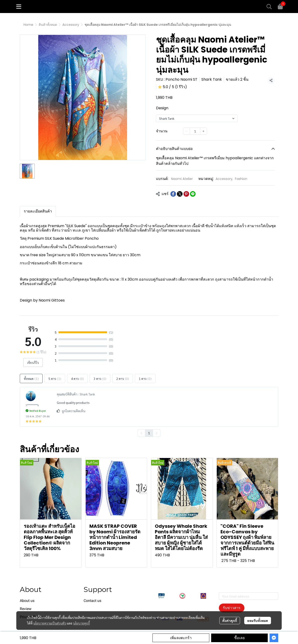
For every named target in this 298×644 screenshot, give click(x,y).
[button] (269, 7)
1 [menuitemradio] (149, 433)
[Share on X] (180, 194)
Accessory (71, 25)
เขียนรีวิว (33, 362)
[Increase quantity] (203, 131)
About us (27, 601)
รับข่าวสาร (232, 608)
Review (26, 609)
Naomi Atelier (182, 179)
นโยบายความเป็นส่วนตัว (50, 623)
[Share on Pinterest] (186, 194)
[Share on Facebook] (173, 194)
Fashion (241, 179)
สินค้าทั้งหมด (48, 25)
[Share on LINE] (193, 194)
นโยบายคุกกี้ (81, 623)
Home (28, 25)
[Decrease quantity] (186, 131)
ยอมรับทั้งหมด (258, 621)
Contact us (92, 601)
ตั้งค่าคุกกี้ (230, 621)
